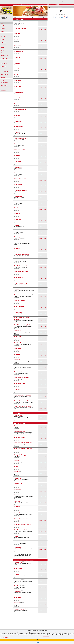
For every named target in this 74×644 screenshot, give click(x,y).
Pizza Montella (18, 343)
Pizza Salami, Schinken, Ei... (21, 366)
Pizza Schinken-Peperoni (20, 179)
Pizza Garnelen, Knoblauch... (21, 530)
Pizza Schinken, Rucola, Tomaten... (22, 519)
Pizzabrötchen (4, 74)
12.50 (41, 302)
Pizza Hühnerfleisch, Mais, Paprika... (23, 325)
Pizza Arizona (17, 597)
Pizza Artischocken (19, 92)
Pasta (2, 34)
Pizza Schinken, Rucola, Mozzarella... (23, 513)
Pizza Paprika (17, 98)
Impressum (70, 2)
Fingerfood (3, 66)
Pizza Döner (17, 472)
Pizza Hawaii (17, 214)
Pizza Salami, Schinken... (20, 260)
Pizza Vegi (16, 461)
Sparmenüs (3, 91)
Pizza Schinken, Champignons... (22, 254)
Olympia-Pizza (18, 495)
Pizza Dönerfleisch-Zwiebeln (21, 138)
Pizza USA (16, 536)
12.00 (41, 58)
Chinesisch (3, 53)
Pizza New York (18, 562)
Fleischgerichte (4, 58)
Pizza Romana (18, 202)
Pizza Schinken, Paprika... (20, 383)
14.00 (45, 58)
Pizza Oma (17, 225)
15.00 (45, 308)
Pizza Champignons (19, 75)
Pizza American (18, 478)
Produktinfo (16, 25)
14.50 (45, 302)
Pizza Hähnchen (18, 121)
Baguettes (3, 42)
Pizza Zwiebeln (18, 81)
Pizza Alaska (17, 574)
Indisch (2, 50)
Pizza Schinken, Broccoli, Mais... (22, 378)
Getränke (3, 88)
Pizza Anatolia (17, 349)
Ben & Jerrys (4, 85)
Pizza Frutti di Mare (19, 306)
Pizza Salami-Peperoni (19, 173)
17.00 (45, 564)
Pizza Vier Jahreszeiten (20, 437)
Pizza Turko (17, 542)
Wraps (2, 39)
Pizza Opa (16, 231)
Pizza (2, 23)
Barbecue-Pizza (18, 483)
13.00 (45, 23)
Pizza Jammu (17, 161)
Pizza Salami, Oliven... (19, 372)
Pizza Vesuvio (17, 331)
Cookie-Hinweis (46, 636)
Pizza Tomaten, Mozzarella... (21, 283)
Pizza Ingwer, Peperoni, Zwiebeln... (22, 406)
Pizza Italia (17, 289)
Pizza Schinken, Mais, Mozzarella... (22, 395)
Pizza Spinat (17, 104)
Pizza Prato (17, 156)
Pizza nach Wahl (18, 415)
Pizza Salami (17, 34)
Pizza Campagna (18, 312)
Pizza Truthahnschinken (20, 28)
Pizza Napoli (17, 248)
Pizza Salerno (17, 144)
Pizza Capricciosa (18, 196)
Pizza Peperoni (18, 86)
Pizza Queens (17, 591)
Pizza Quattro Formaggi (20, 455)
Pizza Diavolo (17, 219)
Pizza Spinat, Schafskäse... (20, 301)
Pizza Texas (17, 603)
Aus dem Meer (4, 61)
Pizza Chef (17, 553)
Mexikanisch (4, 64)
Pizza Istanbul (17, 547)
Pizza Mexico (17, 389)
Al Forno (3, 37)
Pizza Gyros (17, 467)
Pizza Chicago (17, 580)
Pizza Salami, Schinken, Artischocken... (23, 443)
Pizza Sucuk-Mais (18, 185)
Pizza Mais (17, 69)
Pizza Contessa (18, 336)
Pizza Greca (17, 354)
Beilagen (3, 80)
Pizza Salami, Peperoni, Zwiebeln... (22, 295)
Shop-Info (64, 2)
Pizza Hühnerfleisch (19, 609)
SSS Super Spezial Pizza (20, 431)
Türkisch (3, 69)
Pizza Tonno (17, 208)
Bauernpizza (17, 501)
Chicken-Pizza (17, 490)
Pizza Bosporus (18, 167)
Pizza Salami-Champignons (21, 190)
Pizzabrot (3, 77)
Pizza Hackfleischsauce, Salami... (22, 266)
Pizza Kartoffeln (18, 242)
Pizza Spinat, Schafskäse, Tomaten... (23, 525)
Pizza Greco (17, 360)
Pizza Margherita (18, 22)
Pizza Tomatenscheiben (20, 110)
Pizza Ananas (17, 115)
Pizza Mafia (17, 507)
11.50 (41, 23)
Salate (2, 31)
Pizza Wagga (17, 237)
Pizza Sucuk (17, 57)
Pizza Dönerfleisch (19, 126)
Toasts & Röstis (5, 72)
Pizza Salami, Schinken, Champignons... (23, 448)
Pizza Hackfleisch (18, 52)
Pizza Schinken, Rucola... (20, 277)
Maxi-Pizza (3, 26)
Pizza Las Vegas (18, 568)
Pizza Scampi (17, 426)
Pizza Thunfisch (18, 40)
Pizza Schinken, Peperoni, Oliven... (22, 401)
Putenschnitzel (4, 56)
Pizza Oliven (17, 63)
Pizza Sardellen (18, 46)
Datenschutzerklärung (4, 637)
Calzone (3, 28)
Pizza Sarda (17, 132)
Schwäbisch (3, 45)
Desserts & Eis (4, 83)
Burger (2, 47)
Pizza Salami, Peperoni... (20, 150)
